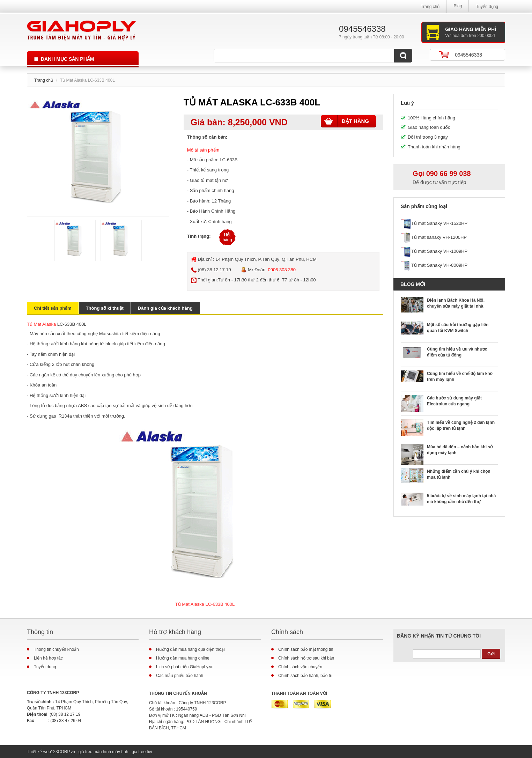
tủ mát (207, 180)
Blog (458, 6)
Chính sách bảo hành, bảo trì (305, 676)
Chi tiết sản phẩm (53, 308)
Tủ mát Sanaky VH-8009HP (439, 265)
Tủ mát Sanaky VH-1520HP (439, 223)
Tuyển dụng (487, 7)
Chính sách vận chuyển (300, 667)
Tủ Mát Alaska (41, 324)
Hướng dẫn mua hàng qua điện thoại (190, 649)
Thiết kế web (39, 752)
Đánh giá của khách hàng (165, 308)
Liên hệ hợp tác (48, 658)
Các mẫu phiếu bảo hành (180, 676)
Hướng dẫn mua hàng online (183, 658)
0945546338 (468, 55)
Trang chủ (430, 7)
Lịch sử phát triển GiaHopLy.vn (185, 667)
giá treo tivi (142, 752)
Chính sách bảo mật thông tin (306, 649)
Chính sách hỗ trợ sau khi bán (306, 658)
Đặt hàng (347, 121)
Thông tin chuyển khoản (56, 649)
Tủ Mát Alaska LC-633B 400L (205, 604)
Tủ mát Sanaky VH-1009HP (439, 251)
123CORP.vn (63, 752)
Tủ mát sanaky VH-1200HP (439, 237)
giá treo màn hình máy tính (104, 752)
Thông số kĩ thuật (105, 308)
